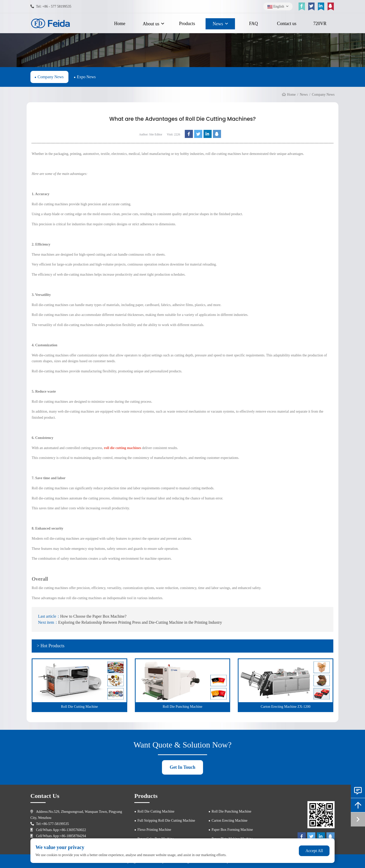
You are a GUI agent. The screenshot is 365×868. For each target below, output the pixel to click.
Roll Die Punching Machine (232, 811)
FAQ (254, 24)
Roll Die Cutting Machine (156, 811)
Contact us (287, 24)
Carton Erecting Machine (230, 821)
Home (120, 24)
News (218, 24)
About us (151, 24)
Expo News (86, 77)
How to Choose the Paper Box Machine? (93, 616)
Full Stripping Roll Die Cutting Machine (166, 821)
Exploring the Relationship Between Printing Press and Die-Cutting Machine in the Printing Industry (140, 622)
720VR (320, 24)
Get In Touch (182, 767)
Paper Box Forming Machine (232, 830)
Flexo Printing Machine (154, 830)
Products (187, 24)
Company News (51, 77)
